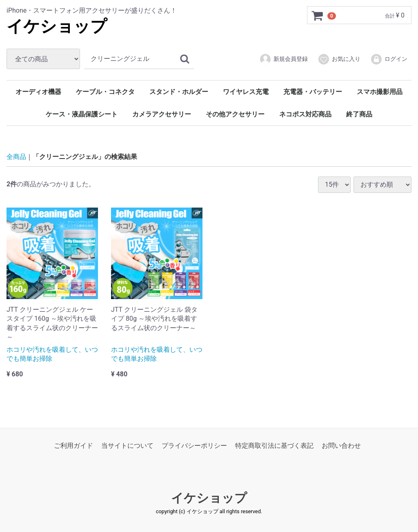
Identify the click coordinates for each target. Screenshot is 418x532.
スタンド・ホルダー (179, 92)
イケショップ (57, 26)
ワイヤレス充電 (246, 92)
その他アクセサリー (235, 114)
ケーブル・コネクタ (105, 92)
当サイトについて (127, 446)
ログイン (389, 59)
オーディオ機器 (38, 92)
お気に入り (339, 59)
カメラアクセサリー (162, 114)
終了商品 (359, 114)
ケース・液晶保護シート (82, 114)
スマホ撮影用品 (380, 92)
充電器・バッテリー (313, 92)
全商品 (16, 157)
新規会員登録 (283, 59)
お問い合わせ (341, 446)
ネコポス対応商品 (305, 114)
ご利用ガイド (73, 446)
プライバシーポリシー (194, 446)
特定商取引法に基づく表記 (274, 446)
